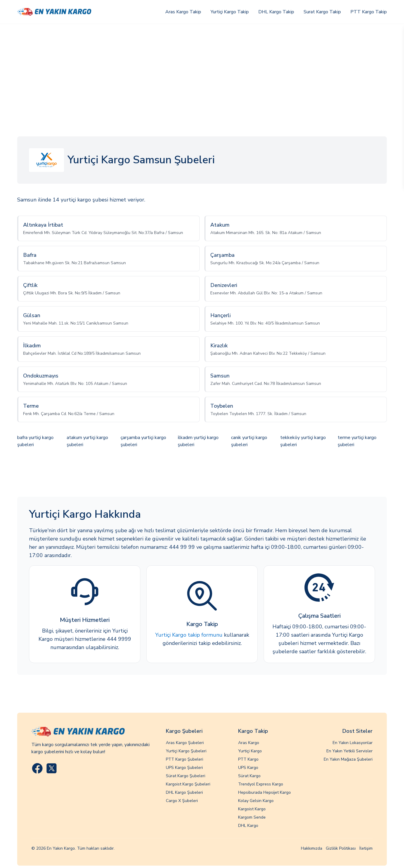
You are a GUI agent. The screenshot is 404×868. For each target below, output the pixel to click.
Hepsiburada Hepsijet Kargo (264, 792)
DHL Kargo (248, 826)
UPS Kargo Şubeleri (184, 768)
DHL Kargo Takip (276, 12)
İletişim (366, 848)
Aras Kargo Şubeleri (185, 743)
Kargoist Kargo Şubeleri (188, 784)
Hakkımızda (312, 848)
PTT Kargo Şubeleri (185, 759)
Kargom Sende (252, 817)
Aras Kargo (249, 743)
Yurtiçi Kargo (250, 751)
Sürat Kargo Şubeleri (186, 776)
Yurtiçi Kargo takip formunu (189, 635)
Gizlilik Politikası (341, 848)
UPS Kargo (248, 768)
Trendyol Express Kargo (261, 784)
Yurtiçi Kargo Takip (230, 12)
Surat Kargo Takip (322, 12)
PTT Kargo (248, 759)
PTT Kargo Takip (369, 12)
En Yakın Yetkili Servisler (350, 751)
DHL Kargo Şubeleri (184, 792)
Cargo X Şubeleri (182, 801)
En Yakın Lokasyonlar (353, 743)
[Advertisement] (202, 68)
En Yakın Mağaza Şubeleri (348, 759)
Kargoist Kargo (252, 809)
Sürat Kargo (249, 776)
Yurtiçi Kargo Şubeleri (186, 751)
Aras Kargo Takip (183, 12)
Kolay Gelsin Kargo (256, 801)
